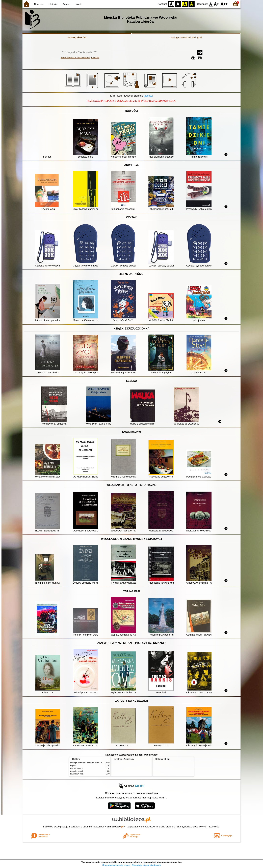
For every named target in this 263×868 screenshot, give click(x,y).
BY (191, 4)
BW (178, 4)
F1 (216, 4)
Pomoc (66, 4)
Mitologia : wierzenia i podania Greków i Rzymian (89, 763)
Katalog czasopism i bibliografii (186, 38)
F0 (211, 4)
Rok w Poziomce (77, 768)
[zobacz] (148, 96)
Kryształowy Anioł (77, 774)
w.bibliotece (115, 827)
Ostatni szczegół (76, 771)
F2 (224, 4)
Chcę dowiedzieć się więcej (116, 865)
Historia (53, 4)
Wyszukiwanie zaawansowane (75, 58)
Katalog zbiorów (77, 38)
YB (185, 4)
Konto (79, 4)
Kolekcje (95, 58)
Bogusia (73, 766)
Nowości (39, 4)
